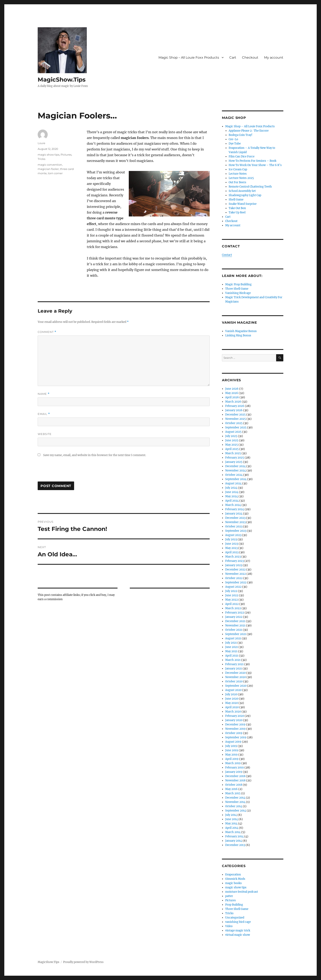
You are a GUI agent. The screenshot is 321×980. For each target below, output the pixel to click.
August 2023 (233, 535)
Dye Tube (235, 144)
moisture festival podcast (242, 892)
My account (274, 57)
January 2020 (234, 720)
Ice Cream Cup (238, 169)
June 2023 (232, 544)
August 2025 (233, 432)
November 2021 (235, 625)
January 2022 (234, 617)
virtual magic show (238, 935)
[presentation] (69, 471)
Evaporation (233, 875)
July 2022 (231, 591)
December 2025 (235, 415)
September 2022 (236, 582)
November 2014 (235, 802)
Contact (227, 255)
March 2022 (233, 608)
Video (229, 926)
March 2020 (233, 712)
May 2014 (231, 823)
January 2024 (234, 514)
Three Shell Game (237, 289)
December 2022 (235, 570)
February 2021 (234, 664)
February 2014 (234, 836)
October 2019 (234, 733)
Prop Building (234, 905)
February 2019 (235, 768)
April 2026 (232, 397)
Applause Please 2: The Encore (249, 131)
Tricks (41, 159)
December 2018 (235, 776)
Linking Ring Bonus (238, 335)
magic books (233, 883)
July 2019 (231, 746)
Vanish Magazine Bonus (241, 331)
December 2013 (235, 845)
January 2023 (234, 565)
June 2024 (232, 492)
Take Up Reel (237, 212)
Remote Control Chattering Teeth (250, 187)
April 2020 (232, 707)
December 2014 (235, 798)
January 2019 (234, 772)
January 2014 (234, 841)
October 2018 (234, 785)
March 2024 (233, 505)
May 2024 (232, 496)
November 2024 (236, 471)
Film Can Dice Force (242, 157)
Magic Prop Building (238, 284)
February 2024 (235, 509)
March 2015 (233, 793)
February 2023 (235, 561)
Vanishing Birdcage (238, 293)
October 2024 (234, 475)
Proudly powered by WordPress (83, 962)
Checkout (250, 57)
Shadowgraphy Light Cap (245, 195)
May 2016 (231, 789)
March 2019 (233, 763)
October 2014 (234, 806)
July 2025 (231, 436)
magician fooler (48, 169)
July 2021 (231, 643)
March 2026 (233, 402)
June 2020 (232, 699)
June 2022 (232, 595)
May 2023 (231, 548)
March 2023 (233, 557)
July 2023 (231, 539)
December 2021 (235, 621)
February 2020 (235, 716)
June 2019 (232, 750)
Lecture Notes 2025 (241, 178)
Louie (41, 143)
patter (229, 896)
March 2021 (233, 660)
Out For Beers (237, 182)
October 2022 (234, 578)
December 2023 (235, 518)
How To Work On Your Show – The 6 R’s (255, 165)
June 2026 (232, 389)
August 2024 (233, 483)
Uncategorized (235, 918)
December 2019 (235, 724)
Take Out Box (237, 208)
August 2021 (233, 638)
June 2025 (232, 440)
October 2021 (234, 630)
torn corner (55, 173)
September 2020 (236, 686)
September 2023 (236, 531)
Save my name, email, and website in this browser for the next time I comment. (95, 455)
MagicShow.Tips (62, 80)
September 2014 (236, 811)
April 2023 (232, 552)
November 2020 (236, 677)
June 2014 (232, 819)
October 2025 (234, 423)
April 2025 (232, 449)
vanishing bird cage (238, 922)
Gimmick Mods (235, 879)
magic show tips (49, 155)
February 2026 (235, 406)
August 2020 (233, 690)
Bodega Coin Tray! (241, 135)
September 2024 (236, 479)
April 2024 (232, 501)
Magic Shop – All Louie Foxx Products (189, 57)
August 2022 (233, 587)
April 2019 (232, 759)
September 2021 (236, 634)
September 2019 (236, 737)
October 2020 (234, 681)
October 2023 (234, 526)
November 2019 (235, 729)
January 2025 (234, 462)
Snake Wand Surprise (243, 204)
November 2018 (235, 780)
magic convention (50, 165)
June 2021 (232, 647)
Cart (233, 57)
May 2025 (232, 445)
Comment (47, 332)
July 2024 (231, 488)
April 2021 (232, 656)
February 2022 (235, 613)
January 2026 (234, 410)
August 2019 (233, 742)
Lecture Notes (238, 174)
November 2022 (236, 574)
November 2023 (235, 522)
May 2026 (232, 393)
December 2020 (235, 673)
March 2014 (233, 832)
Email (44, 414)
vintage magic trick (238, 930)
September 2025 (236, 427)
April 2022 (232, 604)
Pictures (66, 155)
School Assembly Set (242, 191)
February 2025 (235, 458)
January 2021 (234, 669)
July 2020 (231, 694)
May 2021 (231, 651)
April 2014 (232, 828)
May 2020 (232, 703)
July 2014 (231, 815)
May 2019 (231, 755)
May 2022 (232, 600)
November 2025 (236, 419)
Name (44, 394)
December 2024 (235, 466)
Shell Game (236, 200)
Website (45, 434)
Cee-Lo (233, 139)
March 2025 (233, 453)
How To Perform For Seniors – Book (253, 161)
